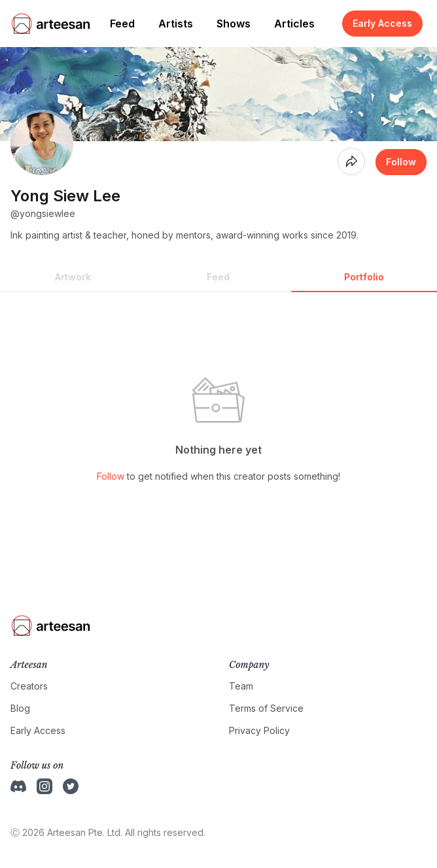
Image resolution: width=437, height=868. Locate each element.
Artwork (73, 277)
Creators (29, 686)
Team (241, 686)
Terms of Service (266, 708)
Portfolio (364, 277)
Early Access (382, 23)
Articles (294, 24)
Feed (122, 24)
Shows (234, 24)
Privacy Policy (259, 730)
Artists (176, 24)
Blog (20, 708)
